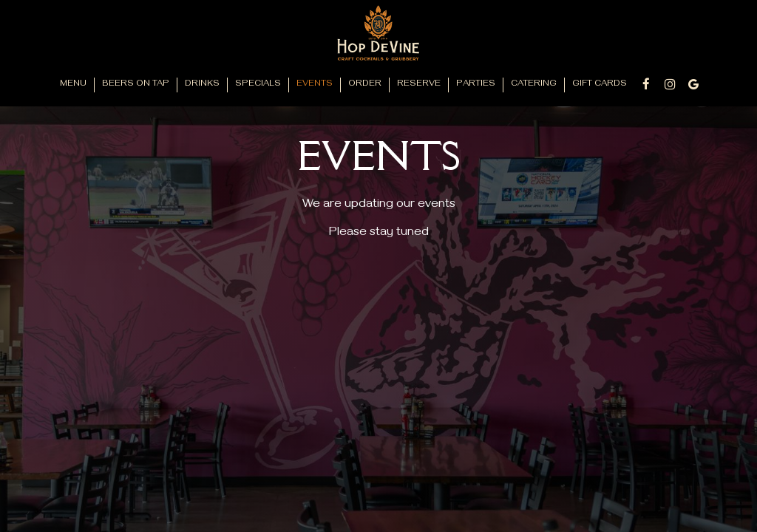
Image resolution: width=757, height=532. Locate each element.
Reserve (419, 85)
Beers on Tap (136, 85)
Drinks (202, 85)
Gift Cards (600, 85)
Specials (258, 85)
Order (365, 85)
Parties (476, 85)
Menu (73, 85)
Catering (534, 85)
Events (315, 85)
